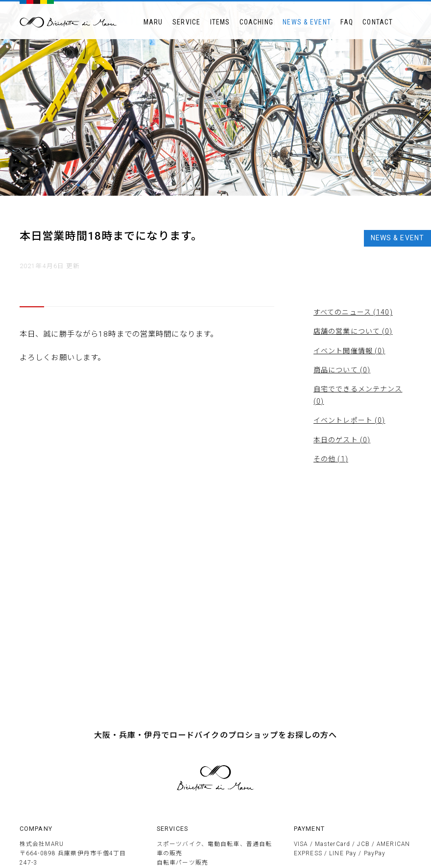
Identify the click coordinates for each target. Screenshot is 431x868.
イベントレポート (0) (349, 420)
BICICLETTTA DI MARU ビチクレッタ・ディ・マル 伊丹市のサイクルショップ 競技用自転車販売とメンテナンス (69, 22)
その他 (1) (331, 459)
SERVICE (186, 22)
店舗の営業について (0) (353, 331)
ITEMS (220, 22)
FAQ (347, 22)
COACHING (256, 22)
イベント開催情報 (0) (349, 351)
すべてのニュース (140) (353, 312)
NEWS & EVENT (307, 22)
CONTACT (378, 22)
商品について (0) (342, 370)
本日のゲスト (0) (342, 440)
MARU (153, 22)
